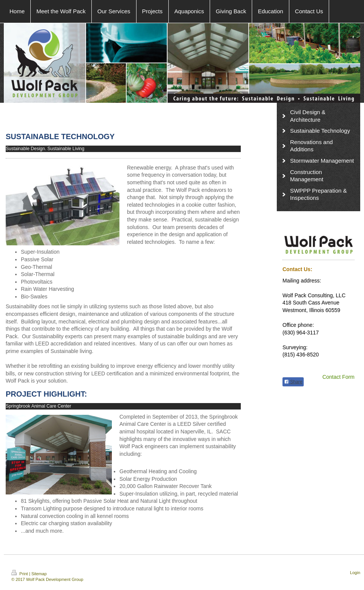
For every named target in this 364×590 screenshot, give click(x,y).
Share (293, 382)
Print (20, 574)
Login (355, 573)
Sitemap (39, 574)
